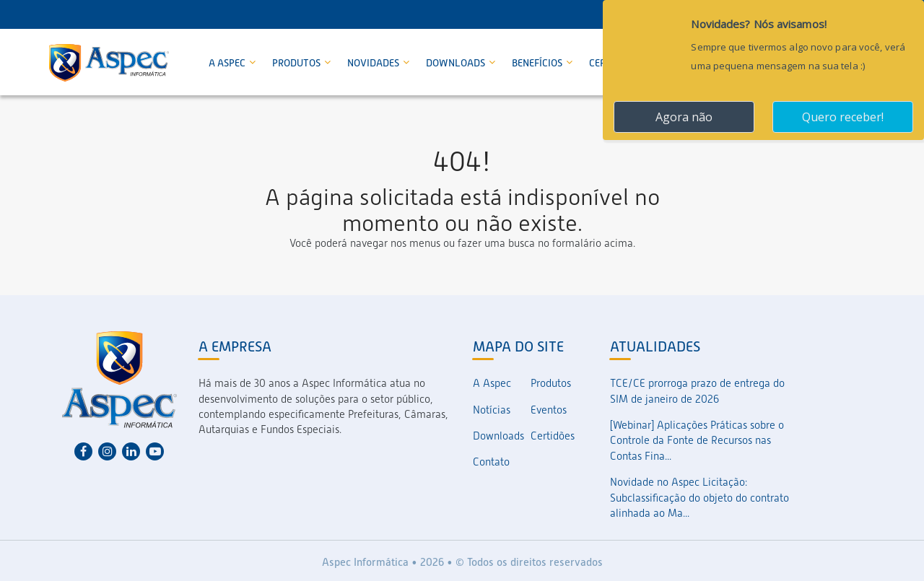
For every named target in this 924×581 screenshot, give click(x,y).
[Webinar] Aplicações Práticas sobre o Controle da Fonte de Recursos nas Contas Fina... (697, 441)
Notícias (492, 410)
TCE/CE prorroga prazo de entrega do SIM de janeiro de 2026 (697, 391)
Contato (491, 462)
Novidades (374, 63)
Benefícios (538, 63)
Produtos (297, 63)
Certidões (553, 436)
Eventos (549, 410)
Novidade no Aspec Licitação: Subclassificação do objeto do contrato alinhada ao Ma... (699, 498)
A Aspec (228, 63)
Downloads (457, 63)
